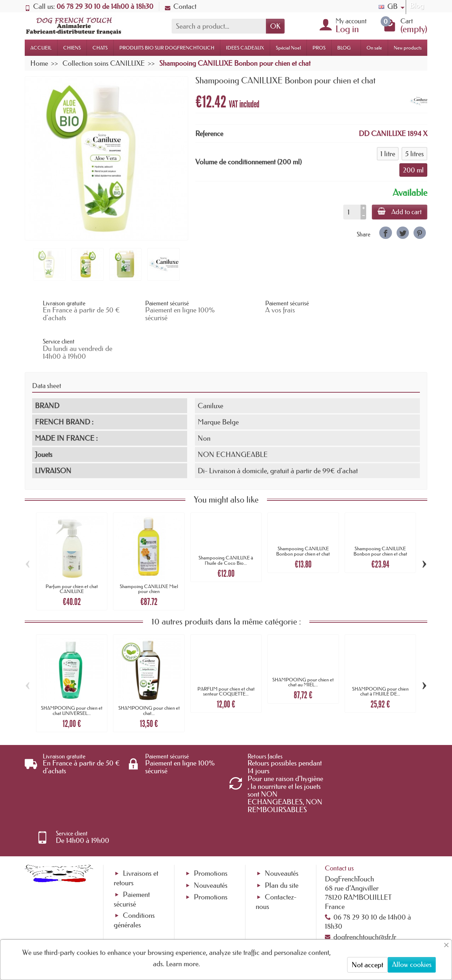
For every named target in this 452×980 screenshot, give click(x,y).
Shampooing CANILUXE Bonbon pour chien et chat (303, 513)
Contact (181, 6)
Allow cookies (412, 964)
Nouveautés (211, 816)
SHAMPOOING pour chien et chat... (149, 672)
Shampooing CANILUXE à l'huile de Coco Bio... (226, 522)
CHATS (100, 48)
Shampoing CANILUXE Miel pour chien (149, 550)
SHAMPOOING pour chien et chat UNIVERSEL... (72, 672)
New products (408, 48)
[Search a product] (219, 26)
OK (275, 26)
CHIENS (72, 48)
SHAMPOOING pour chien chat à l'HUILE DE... (380, 653)
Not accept (367, 965)
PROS (319, 48)
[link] (385, 233)
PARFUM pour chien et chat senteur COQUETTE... (226, 653)
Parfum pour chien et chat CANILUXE (72, 550)
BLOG (344, 48)
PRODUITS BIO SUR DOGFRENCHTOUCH (167, 48)
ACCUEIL (41, 48)
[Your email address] (205, 923)
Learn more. (183, 964)
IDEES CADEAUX (245, 48)
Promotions (211, 804)
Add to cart (400, 212)
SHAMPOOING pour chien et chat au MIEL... (303, 644)
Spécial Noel (288, 48)
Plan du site (282, 816)
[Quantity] (352, 212)
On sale (374, 48)
